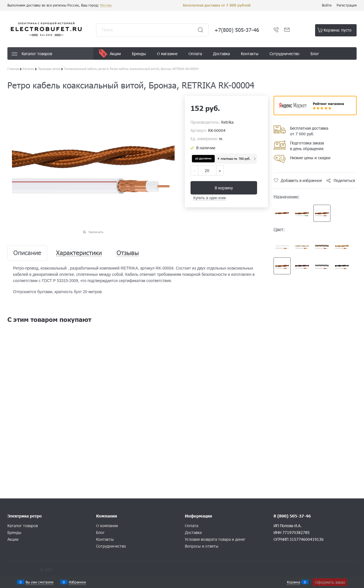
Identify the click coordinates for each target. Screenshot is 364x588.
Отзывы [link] (128, 253)
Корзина (293, 582)
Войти (327, 5)
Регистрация (347, 5)
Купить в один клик (210, 198)
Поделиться (344, 180)
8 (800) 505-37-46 (292, 516)
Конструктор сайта (23, 570)
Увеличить (96, 232)
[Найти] (200, 30)
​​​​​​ (315, 113)
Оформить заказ (330, 582)
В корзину (224, 188)
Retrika (227, 122)
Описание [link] (27, 253)
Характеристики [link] (79, 253)
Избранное (77, 582)
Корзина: (338, 30)
